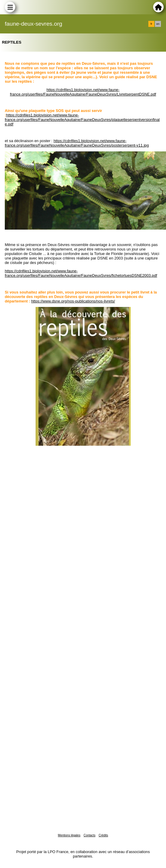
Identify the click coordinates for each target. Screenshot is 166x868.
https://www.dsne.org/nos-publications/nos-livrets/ (73, 301)
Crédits (103, 835)
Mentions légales (69, 835)
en (158, 24)
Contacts (89, 835)
